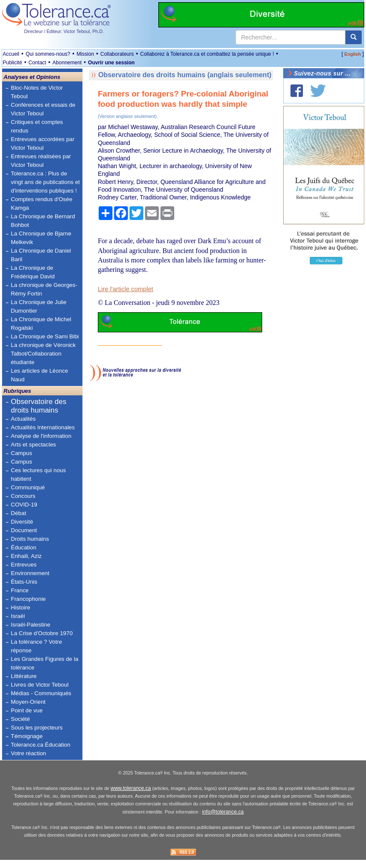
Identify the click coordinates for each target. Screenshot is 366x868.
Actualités (23, 419)
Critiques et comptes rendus (37, 126)
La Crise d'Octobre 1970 (42, 633)
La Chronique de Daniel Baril (41, 255)
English (353, 54)
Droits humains (30, 539)
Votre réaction (28, 753)
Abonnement (67, 63)
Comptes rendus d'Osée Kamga (41, 203)
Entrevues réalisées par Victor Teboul (41, 161)
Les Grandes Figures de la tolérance (44, 663)
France (20, 590)
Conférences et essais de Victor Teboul (43, 109)
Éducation (23, 547)
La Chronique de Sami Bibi (45, 336)
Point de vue (27, 710)
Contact (37, 63)
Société (20, 719)
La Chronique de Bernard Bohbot (43, 221)
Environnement (30, 573)
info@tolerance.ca (223, 820)
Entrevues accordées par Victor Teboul (42, 143)
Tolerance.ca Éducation (41, 745)
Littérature (24, 676)
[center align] (354, 37)
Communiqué (28, 487)
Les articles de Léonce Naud (39, 375)
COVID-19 (24, 505)
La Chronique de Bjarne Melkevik (41, 238)
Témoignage (27, 736)
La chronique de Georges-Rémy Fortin (44, 289)
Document (24, 530)
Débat (18, 513)
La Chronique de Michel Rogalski (41, 324)
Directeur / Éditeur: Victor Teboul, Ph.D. (64, 31)
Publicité (12, 63)
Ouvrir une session (111, 63)
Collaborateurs (117, 54)
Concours (23, 496)
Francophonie (28, 599)
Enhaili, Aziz (26, 556)
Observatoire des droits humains (38, 406)
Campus (21, 453)
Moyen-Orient (28, 702)
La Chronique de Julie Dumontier (39, 306)
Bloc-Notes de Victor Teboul (37, 92)
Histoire (20, 607)
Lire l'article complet (126, 289)
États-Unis (24, 582)
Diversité (22, 522)
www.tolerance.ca (131, 797)
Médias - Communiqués (41, 693)
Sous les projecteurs (37, 728)
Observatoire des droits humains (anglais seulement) (185, 75)
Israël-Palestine (30, 625)
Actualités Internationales (43, 427)
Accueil (11, 54)
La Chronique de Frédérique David (33, 272)
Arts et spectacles (33, 445)
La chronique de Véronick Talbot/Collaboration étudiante (43, 354)
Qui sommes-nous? (48, 54)
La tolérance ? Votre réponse (36, 646)
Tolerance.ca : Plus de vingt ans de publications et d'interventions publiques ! (45, 182)
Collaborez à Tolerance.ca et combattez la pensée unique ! (207, 54)
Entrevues (24, 565)
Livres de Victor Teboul (39, 685)
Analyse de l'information (41, 436)
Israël (18, 616)
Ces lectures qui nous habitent (38, 475)
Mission (85, 54)
